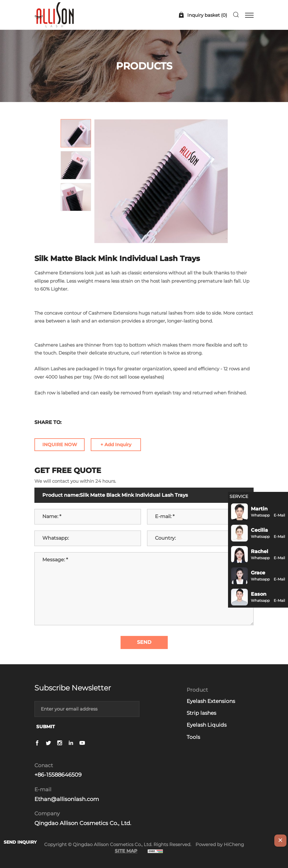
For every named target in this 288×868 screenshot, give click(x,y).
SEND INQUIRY (20, 842)
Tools (193, 737)
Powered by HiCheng (220, 844)
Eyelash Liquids (207, 725)
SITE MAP (126, 851)
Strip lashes (201, 713)
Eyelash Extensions (211, 701)
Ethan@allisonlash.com (67, 799)
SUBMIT (46, 727)
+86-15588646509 (58, 775)
